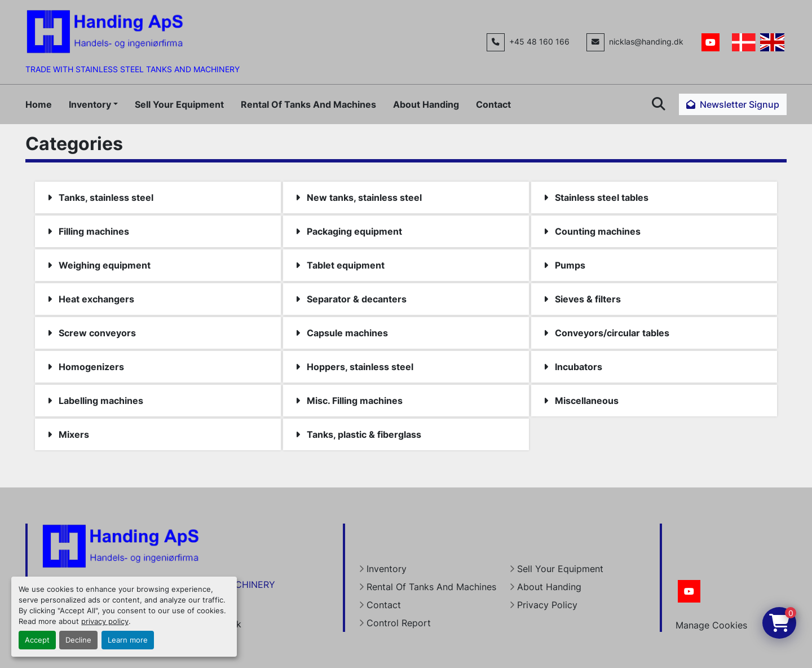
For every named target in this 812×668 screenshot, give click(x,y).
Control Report (399, 623)
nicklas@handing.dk (646, 42)
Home (39, 104)
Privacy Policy (547, 605)
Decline (78, 640)
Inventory (90, 104)
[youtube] (710, 42)
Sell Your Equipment (179, 104)
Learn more (128, 640)
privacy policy (105, 621)
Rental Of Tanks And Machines (308, 104)
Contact (493, 104)
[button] (93, 104)
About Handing (426, 104)
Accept (37, 640)
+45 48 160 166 (539, 42)
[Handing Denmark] (121, 546)
